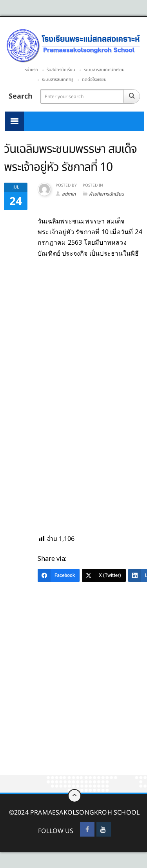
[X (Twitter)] (104, 575)
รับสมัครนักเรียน (61, 70)
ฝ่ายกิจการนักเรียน (106, 194)
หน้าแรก (31, 70)
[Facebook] (59, 575)
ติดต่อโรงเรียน (94, 80)
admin (69, 194)
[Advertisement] (73, 698)
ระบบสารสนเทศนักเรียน (104, 70)
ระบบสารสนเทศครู (58, 80)
